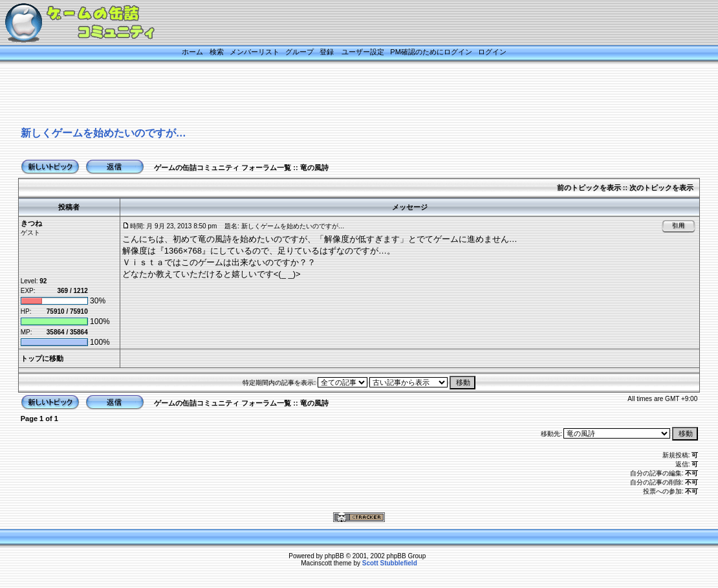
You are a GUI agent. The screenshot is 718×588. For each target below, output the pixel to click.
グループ (299, 52)
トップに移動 (42, 358)
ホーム (192, 52)
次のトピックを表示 (661, 188)
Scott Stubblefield (390, 563)
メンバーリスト (255, 52)
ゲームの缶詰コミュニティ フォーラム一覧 (223, 168)
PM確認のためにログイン (431, 52)
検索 (217, 52)
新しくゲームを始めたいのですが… (103, 133)
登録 (327, 52)
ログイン (492, 52)
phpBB (334, 556)
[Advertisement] (343, 95)
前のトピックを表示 (589, 188)
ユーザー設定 (363, 52)
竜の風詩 (314, 168)
